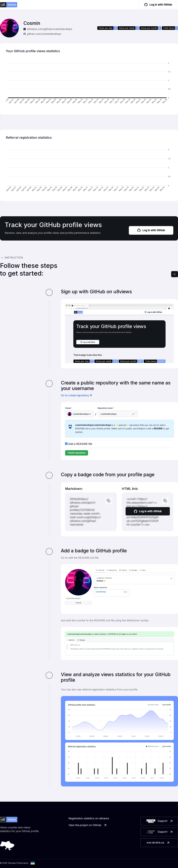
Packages (133, 570)
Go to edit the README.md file (80, 558)
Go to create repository (77, 395)
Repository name (106, 408)
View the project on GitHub (88, 825)
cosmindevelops (101, 592)
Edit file (70, 640)
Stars (143, 570)
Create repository (77, 453)
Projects (123, 570)
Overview (100, 570)
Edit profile (78, 603)
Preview (81, 640)
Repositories (112, 570)
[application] (89, 84)
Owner (69, 408)
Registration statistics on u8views (89, 818)
